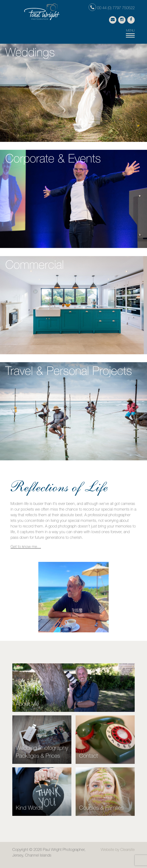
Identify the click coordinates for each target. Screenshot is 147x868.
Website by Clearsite (118, 850)
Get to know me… (26, 547)
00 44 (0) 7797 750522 (112, 8)
